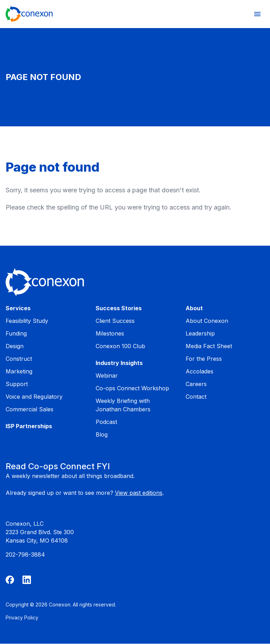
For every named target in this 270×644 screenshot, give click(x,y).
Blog (102, 434)
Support (17, 384)
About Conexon (207, 321)
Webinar (107, 376)
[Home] (29, 14)
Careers (196, 384)
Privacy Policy (22, 618)
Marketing (19, 371)
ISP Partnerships (29, 426)
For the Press (204, 359)
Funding (16, 333)
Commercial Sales (30, 409)
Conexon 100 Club (120, 346)
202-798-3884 (25, 555)
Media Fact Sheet (209, 346)
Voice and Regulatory (34, 397)
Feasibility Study (27, 321)
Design (15, 346)
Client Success (115, 321)
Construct (19, 359)
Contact (196, 397)
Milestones (110, 333)
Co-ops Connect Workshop (132, 388)
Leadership (200, 333)
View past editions (139, 493)
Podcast (106, 422)
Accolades (200, 371)
